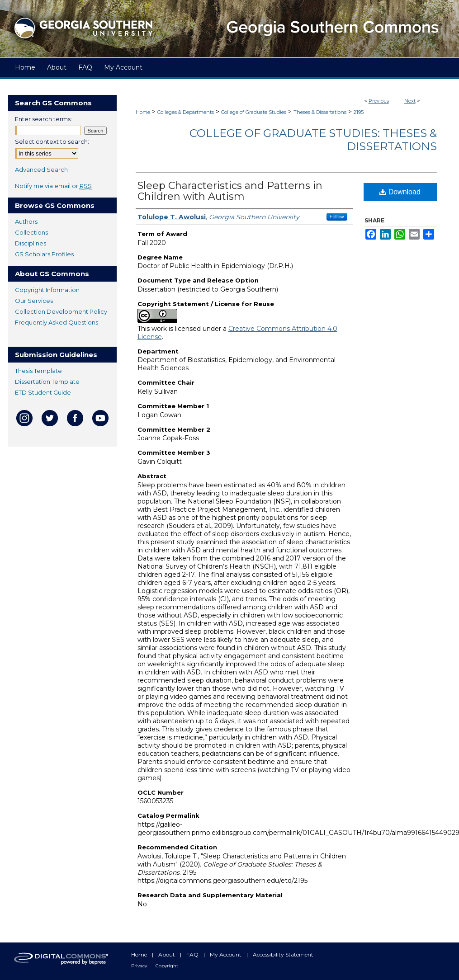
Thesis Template (38, 371)
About (167, 954)
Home (143, 112)
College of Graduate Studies (254, 112)
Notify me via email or (53, 186)
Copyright (167, 966)
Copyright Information (47, 290)
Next (410, 101)
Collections (31, 232)
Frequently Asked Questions (57, 322)
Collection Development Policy (61, 311)
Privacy (140, 966)
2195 (359, 112)
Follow (337, 217)
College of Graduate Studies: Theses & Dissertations (313, 140)
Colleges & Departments (186, 112)
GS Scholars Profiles (44, 254)
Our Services (34, 301)
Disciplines (31, 243)
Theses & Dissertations (320, 112)
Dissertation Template (47, 382)
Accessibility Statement (283, 954)
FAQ (193, 954)
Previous (379, 101)
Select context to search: (52, 141)
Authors (26, 221)
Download (400, 192)
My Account (226, 954)
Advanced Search (41, 170)
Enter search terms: (43, 119)
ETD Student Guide (43, 392)
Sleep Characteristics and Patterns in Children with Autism (230, 191)
